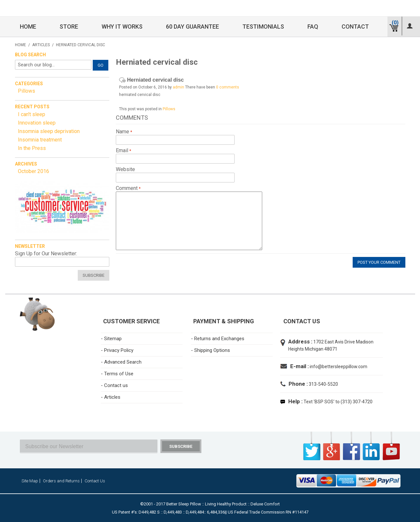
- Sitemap (111, 339)
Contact (355, 27)
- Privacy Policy (117, 350)
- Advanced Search (121, 362)
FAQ (313, 27)
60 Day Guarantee (192, 27)
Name (123, 132)
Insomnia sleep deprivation (49, 131)
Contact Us (95, 481)
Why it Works (122, 27)
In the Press (32, 148)
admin (178, 87)
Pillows (169, 109)
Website (125, 169)
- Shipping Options (210, 350)
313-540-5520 (323, 384)
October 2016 (34, 171)
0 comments (228, 87)
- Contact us (114, 385)
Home (28, 27)
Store (69, 27)
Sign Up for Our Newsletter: (46, 254)
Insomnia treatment (40, 140)
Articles (41, 45)
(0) (395, 23)
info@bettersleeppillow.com (339, 367)
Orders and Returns (61, 481)
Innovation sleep (37, 123)
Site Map (30, 481)
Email (123, 151)
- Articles (111, 397)
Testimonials (263, 27)
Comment (127, 188)
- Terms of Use (117, 374)
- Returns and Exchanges (218, 339)
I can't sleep (32, 114)
